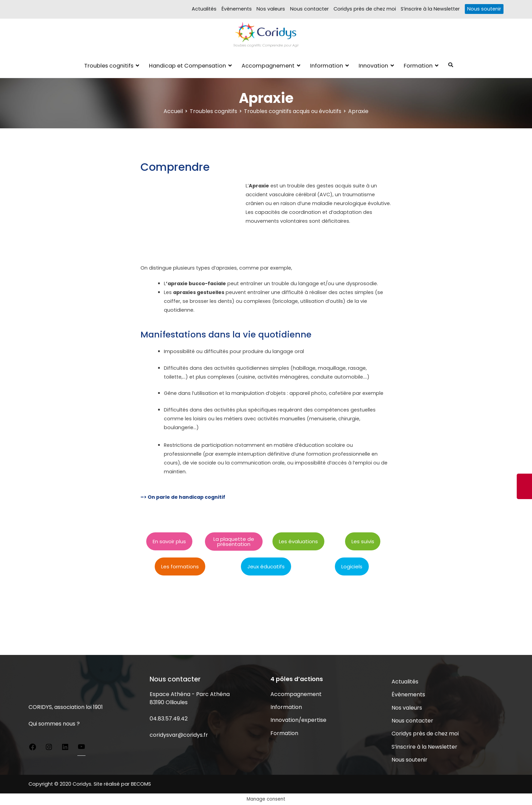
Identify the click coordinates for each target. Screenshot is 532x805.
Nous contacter (309, 9)
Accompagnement (268, 66)
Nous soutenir (484, 9)
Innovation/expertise (298, 720)
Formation (418, 66)
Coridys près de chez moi (365, 9)
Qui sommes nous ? (54, 724)
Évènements (237, 9)
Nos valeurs (271, 9)
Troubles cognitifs (109, 66)
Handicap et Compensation (187, 66)
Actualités (204, 9)
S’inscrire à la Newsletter (430, 9)
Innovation (373, 66)
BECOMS (141, 784)
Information (327, 66)
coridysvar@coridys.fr (179, 735)
